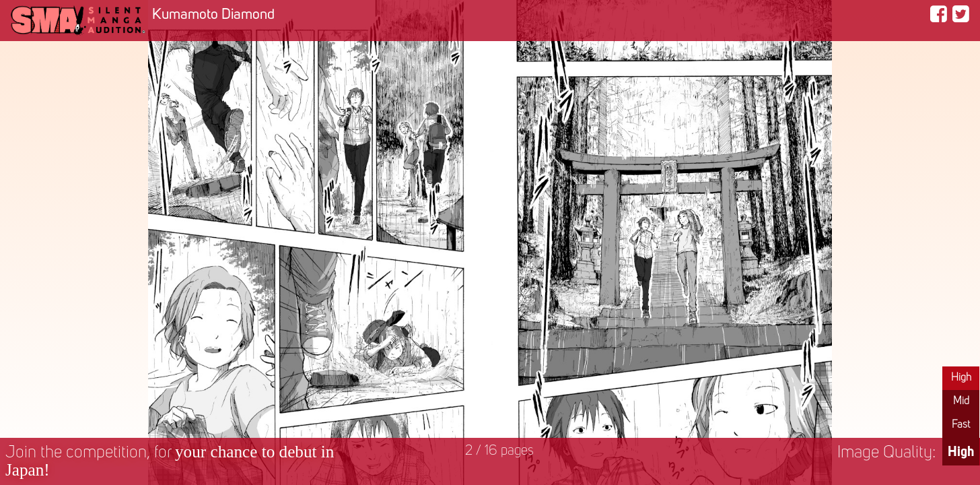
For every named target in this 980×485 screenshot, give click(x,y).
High (961, 378)
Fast (961, 425)
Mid (961, 401)
